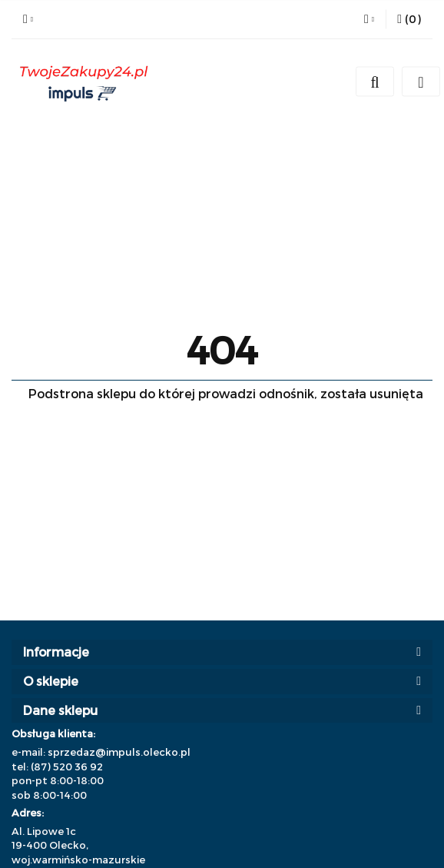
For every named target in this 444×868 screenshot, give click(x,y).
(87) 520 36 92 (67, 767)
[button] (409, 19)
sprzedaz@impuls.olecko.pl (119, 752)
